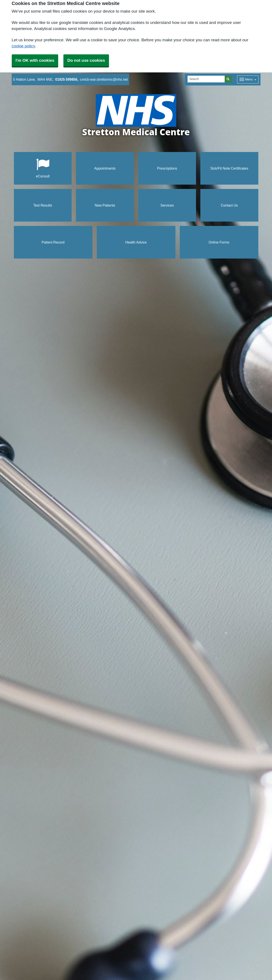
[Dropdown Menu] (248, 79)
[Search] (206, 79)
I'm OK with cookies (35, 60)
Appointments (105, 168)
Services (167, 205)
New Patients (105, 205)
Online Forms (219, 242)
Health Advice (136, 242)
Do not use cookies (86, 60)
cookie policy (23, 46)
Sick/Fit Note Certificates (229, 168)
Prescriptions (167, 168)
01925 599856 (66, 79)
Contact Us (229, 205)
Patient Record (53, 242)
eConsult (43, 168)
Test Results (43, 205)
